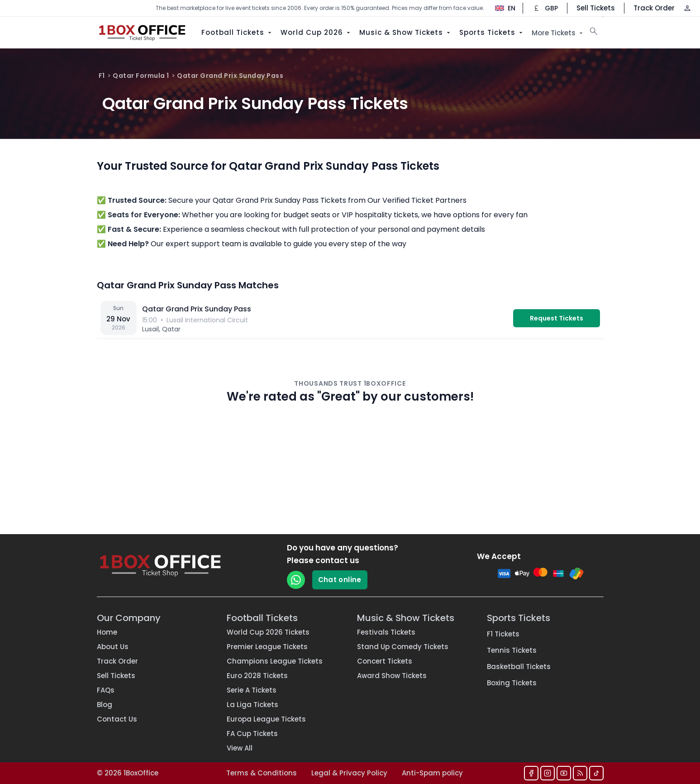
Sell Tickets (596, 8)
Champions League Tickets (275, 661)
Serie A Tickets (252, 690)
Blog (105, 705)
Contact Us (117, 719)
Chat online (340, 580)
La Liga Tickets (252, 705)
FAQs (106, 690)
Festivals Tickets (386, 632)
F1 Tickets (503, 634)
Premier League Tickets (267, 647)
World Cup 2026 (316, 32)
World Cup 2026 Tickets (268, 632)
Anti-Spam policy (432, 773)
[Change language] (501, 8)
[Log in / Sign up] (687, 8)
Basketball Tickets (519, 667)
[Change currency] (545, 8)
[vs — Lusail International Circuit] (350, 318)
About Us (113, 647)
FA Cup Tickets (252, 734)
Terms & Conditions (262, 773)
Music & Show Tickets (406, 32)
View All (240, 748)
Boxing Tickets (512, 683)
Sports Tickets (492, 32)
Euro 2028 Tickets (257, 676)
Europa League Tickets (266, 719)
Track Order (654, 8)
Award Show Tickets (392, 676)
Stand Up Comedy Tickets (403, 647)
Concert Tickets (385, 661)
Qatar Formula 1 (141, 76)
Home (107, 632)
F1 (102, 76)
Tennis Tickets (512, 650)
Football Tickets (237, 32)
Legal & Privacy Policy (349, 773)
